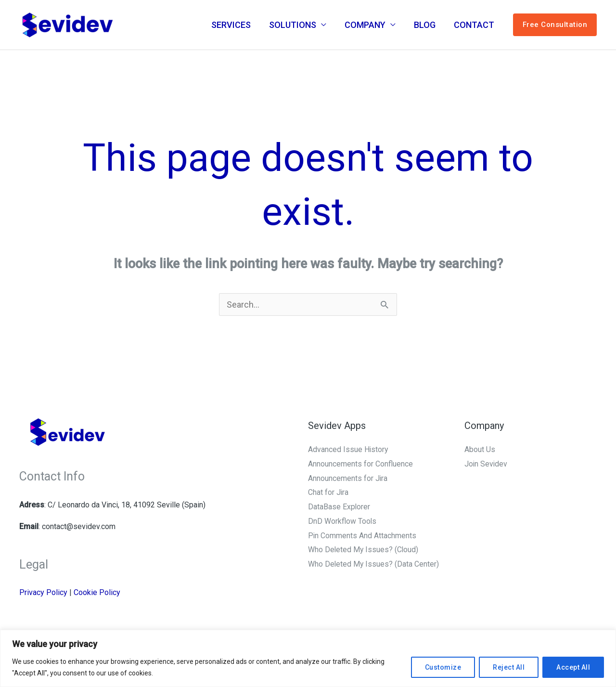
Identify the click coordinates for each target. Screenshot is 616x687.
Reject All (509, 667)
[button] (555, 25)
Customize (443, 667)
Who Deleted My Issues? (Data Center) (374, 564)
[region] (308, 658)
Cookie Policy (97, 592)
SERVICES (235, 25)
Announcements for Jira (348, 478)
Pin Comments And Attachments (362, 536)
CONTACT (475, 25)
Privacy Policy (43, 592)
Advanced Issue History (348, 449)
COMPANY (367, 25)
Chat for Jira (328, 492)
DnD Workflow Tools (342, 521)
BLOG (426, 25)
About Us (480, 449)
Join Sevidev (486, 464)
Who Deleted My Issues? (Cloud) (364, 550)
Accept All (573, 667)
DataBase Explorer (339, 507)
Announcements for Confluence (360, 464)
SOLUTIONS (296, 25)
